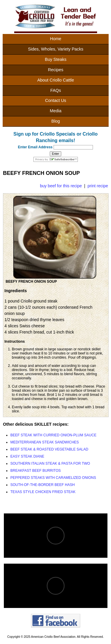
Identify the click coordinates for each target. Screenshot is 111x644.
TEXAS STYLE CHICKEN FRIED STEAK (43, 492)
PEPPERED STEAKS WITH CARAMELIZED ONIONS (53, 478)
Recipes (56, 70)
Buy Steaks (56, 59)
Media (55, 111)
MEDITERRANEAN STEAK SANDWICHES (45, 442)
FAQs (56, 90)
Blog (56, 121)
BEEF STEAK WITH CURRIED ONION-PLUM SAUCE (53, 435)
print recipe (98, 186)
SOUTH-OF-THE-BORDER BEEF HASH (42, 485)
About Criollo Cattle (56, 80)
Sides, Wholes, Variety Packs (55, 49)
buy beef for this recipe (61, 186)
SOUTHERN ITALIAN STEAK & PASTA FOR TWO (50, 464)
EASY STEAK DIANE (27, 456)
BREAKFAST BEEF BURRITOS (36, 471)
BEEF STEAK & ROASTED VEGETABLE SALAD (49, 449)
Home (56, 39)
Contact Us (55, 100)
